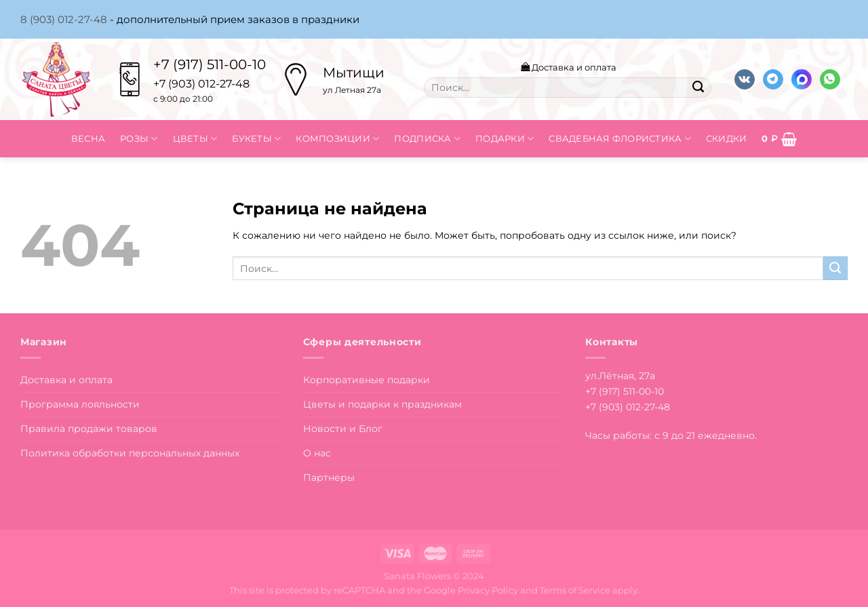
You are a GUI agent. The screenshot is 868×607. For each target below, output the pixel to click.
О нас (317, 453)
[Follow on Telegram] (773, 80)
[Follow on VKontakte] (745, 80)
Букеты (256, 139)
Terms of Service (575, 590)
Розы (139, 139)
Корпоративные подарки (367, 380)
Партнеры (329, 477)
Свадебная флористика (620, 139)
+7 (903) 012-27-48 (628, 407)
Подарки (505, 139)
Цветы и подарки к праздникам (382, 404)
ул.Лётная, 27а (620, 376)
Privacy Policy (488, 590)
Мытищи (354, 73)
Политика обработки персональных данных (130, 453)
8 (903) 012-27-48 (64, 19)
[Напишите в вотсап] (830, 80)
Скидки (727, 138)
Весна (88, 138)
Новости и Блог (343, 429)
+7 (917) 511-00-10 (210, 64)
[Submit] (698, 87)
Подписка (427, 139)
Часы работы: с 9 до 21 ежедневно (670, 435)
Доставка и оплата (569, 67)
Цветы (195, 139)
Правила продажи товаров (89, 429)
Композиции (337, 139)
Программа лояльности (80, 404)
